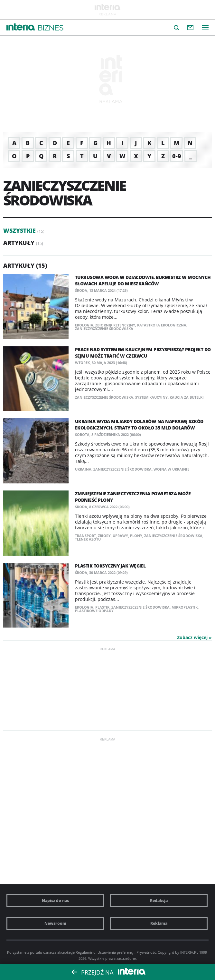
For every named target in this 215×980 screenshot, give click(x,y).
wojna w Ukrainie (171, 469)
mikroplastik (185, 607)
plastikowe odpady (94, 611)
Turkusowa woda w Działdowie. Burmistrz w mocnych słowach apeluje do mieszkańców (143, 280)
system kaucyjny (151, 397)
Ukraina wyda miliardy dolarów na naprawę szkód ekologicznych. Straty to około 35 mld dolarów (139, 425)
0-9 (177, 156)
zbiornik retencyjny (115, 325)
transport (85, 536)
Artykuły (19, 243)
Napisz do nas (55, 901)
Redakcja (159, 901)
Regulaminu (86, 952)
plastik (102, 607)
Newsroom (55, 923)
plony (136, 536)
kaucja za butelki (187, 397)
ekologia (84, 325)
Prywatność (146, 952)
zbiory (104, 536)
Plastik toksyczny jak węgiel (110, 566)
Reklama (159, 923)
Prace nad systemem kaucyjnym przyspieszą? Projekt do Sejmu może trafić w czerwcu (143, 353)
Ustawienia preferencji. (117, 952)
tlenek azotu (88, 539)
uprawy (120, 536)
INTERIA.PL (189, 952)
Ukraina (83, 469)
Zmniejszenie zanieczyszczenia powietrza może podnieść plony (133, 497)
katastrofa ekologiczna (162, 325)
